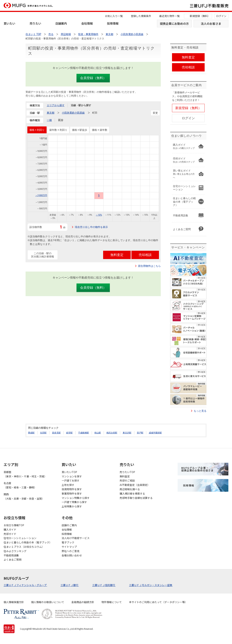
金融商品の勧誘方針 (83, 602)
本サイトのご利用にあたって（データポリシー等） (158, 602)
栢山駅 (98, 433)
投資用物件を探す (72, 489)
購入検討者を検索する (132, 493)
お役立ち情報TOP (14, 525)
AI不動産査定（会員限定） (135, 485)
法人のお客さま (211, 24)
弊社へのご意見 (71, 551)
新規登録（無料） (200, 16)
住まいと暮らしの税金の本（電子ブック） (28, 542)
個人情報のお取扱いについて (48, 602)
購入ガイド (10, 529)
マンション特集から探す (76, 498)
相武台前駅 (112, 433)
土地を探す (68, 485)
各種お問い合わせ (72, 555)
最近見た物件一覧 (169, 16)
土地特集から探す (72, 506)
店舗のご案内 (69, 525)
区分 (61, 120)
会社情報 (87, 23)
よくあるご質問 (13, 560)
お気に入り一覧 (114, 16)
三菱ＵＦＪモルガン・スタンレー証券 (151, 585)
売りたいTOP (127, 472)
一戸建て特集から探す (74, 502)
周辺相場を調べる (130, 489)
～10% (99, 215)
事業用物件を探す (72, 493)
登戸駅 (140, 433)
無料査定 (125, 476)
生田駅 (43, 433)
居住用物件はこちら (149, 266)
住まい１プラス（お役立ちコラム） (24, 547)
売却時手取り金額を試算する (136, 498)
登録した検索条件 (141, 16)
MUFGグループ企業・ (197, 469)
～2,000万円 (41, 195)
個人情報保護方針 (14, 602)
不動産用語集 (11, 555)
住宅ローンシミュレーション (20, 538)
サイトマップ (69, 547)
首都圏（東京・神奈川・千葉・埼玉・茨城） (25, 474)
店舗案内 (61, 23)
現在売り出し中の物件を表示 (91, 227)
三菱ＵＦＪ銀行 (70, 585)
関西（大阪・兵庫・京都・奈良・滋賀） (24, 496)
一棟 (49, 120)
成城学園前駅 (155, 433)
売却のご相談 (127, 480)
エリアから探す (56, 105)
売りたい (35, 23)
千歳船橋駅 (84, 433)
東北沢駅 (127, 433)
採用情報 (113, 23)
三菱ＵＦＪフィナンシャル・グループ (25, 585)
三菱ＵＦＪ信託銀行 (104, 585)
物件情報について (112, 602)
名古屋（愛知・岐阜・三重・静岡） (20, 485)
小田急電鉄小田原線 (73, 113)
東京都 (51, 113)
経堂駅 (69, 433)
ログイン (221, 16)
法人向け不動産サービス (76, 538)
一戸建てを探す (71, 480)
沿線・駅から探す (81, 105)
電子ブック (68, 542)
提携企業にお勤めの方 (174, 24)
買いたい (9, 23)
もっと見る (200, 411)
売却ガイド (10, 534)
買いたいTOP (69, 472)
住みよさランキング (15, 551)
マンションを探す (72, 476)
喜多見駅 (56, 433)
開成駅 (31, 433)
